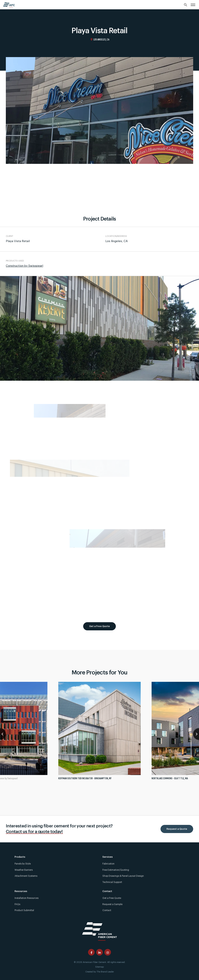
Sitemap (99, 967)
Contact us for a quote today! (34, 832)
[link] (193, 5)
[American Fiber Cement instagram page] (108, 952)
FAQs (17, 904)
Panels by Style (23, 864)
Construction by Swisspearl (24, 266)
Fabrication (108, 864)
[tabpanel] (99, 732)
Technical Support (112, 882)
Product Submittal (24, 910)
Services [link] (108, 857)
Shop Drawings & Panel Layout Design (123, 876)
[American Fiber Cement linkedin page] (99, 952)
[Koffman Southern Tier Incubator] (99, 732)
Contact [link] (107, 891)
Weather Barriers (24, 870)
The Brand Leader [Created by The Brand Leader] (105, 972)
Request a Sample (112, 904)
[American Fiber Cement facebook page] (91, 952)
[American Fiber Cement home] (9, 5)
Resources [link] (21, 891)
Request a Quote (177, 829)
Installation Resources (27, 898)
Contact (107, 910)
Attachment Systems (26, 876)
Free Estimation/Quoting (116, 870)
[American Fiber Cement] (99, 931)
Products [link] (20, 857)
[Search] (186, 5)
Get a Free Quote (100, 626)
